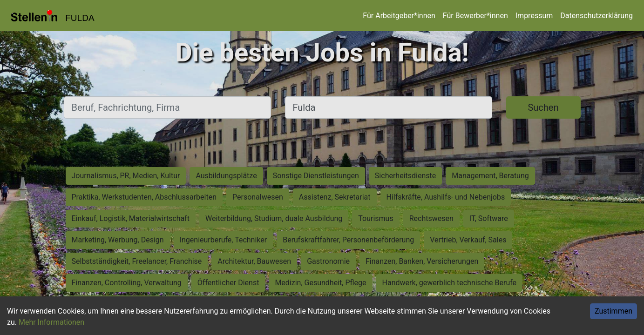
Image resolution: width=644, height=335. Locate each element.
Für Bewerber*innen (475, 16)
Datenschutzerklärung (597, 16)
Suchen (543, 107)
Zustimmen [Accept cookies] (613, 311)
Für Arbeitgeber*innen (399, 16)
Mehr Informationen (51, 322)
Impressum (534, 16)
